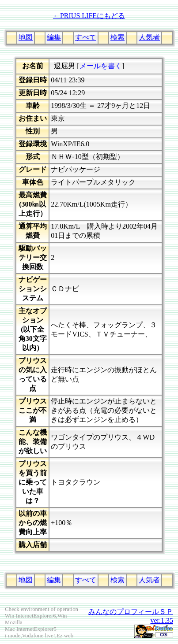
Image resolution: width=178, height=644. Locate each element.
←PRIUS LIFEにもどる (89, 16)
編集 (54, 37)
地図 (26, 37)
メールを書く (101, 66)
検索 (117, 37)
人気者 (149, 37)
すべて (86, 37)
